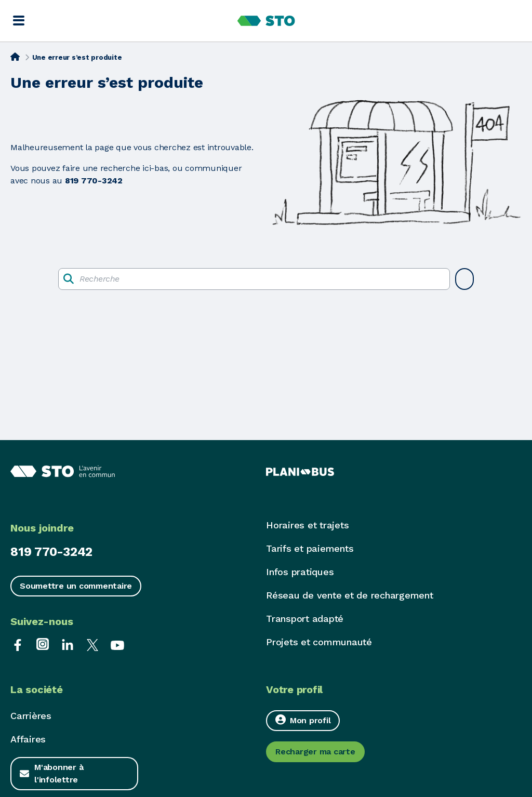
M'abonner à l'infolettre (59, 773)
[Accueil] (15, 57)
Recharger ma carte (315, 752)
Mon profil (303, 720)
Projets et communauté (319, 642)
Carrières (31, 716)
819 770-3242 (51, 552)
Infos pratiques (300, 572)
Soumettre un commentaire (76, 586)
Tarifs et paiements (310, 548)
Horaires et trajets (307, 525)
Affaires (28, 739)
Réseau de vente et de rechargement (350, 595)
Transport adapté (305, 619)
